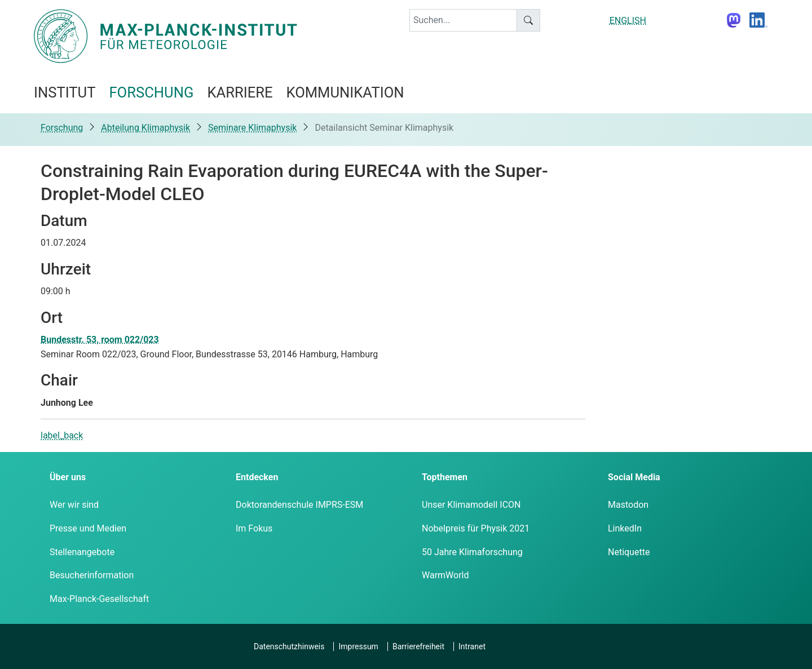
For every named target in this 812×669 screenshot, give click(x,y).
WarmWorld (445, 575)
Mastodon (628, 505)
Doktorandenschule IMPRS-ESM (299, 505)
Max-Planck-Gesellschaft (99, 599)
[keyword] (463, 20)
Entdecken (257, 477)
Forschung (62, 128)
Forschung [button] (151, 92)
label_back (62, 435)
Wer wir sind (74, 505)
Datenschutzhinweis (289, 646)
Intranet (472, 646)
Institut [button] (65, 92)
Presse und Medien (88, 528)
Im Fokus (254, 528)
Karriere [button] (240, 92)
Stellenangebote (82, 552)
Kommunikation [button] (345, 92)
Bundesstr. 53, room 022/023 (100, 340)
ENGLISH (628, 21)
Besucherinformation (92, 575)
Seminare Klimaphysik (252, 128)
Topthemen (445, 477)
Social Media (634, 477)
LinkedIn (625, 528)
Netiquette (629, 552)
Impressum (358, 646)
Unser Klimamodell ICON (471, 505)
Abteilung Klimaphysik (145, 128)
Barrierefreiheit (418, 646)
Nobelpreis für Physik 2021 (476, 528)
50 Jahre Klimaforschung (472, 552)
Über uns (68, 477)
